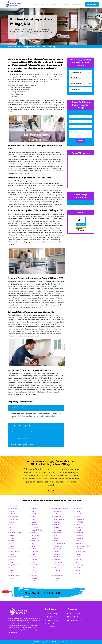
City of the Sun (14, 565)
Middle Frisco (58, 546)
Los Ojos (56, 527)
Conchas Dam (14, 576)
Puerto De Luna (81, 514)
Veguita (78, 554)
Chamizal (13, 557)
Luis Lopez (57, 530)
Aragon (12, 522)
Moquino (56, 551)
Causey (12, 554)
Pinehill (56, 581)
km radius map (81, 171)
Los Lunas (57, 525)
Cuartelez (35, 506)
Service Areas (51, 627)
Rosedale (79, 527)
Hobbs (34, 562)
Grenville (34, 557)
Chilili (11, 562)
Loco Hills (57, 522)
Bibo (11, 530)
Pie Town (57, 578)
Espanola (35, 533)
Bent (11, 527)
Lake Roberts (58, 506)
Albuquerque (14, 509)
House (34, 570)
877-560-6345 (92, 4)
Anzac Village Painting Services (24, 47)
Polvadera (79, 509)
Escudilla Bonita (37, 530)
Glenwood (35, 551)
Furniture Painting (53, 620)
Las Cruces (57, 514)
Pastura (56, 573)
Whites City (79, 565)
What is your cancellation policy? (22, 444)
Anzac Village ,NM (77, 620)
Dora (33, 517)
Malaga (56, 538)
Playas (78, 506)
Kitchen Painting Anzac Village (46, 47)
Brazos (12, 535)
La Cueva (35, 576)
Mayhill (56, 541)
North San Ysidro (59, 565)
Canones (12, 538)
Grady (33, 554)
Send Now (81, 141)
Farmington (35, 535)
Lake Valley (57, 511)
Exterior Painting (52, 617)
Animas (12, 511)
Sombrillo (79, 543)
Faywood (34, 538)
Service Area (65, 4)
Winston (78, 570)
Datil (33, 511)
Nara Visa (57, 560)
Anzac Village (14, 517)
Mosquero (57, 554)
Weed (77, 562)
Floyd (33, 543)
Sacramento (80, 533)
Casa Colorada (14, 551)
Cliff (11, 568)
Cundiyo (34, 509)
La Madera (35, 581)
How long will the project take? (21, 426)
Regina (78, 517)
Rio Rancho (79, 522)
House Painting (52, 614)
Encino (34, 522)
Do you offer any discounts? (20, 438)
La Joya (34, 578)
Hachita (34, 560)
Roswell (78, 530)
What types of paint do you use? (22, 408)
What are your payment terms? (21, 432)
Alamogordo (14, 506)
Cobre (11, 573)
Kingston (34, 573)
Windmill (78, 568)
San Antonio (80, 538)
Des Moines (35, 514)
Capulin (12, 546)
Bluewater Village (15, 533)
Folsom (34, 546)
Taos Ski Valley (80, 551)
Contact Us (76, 4)
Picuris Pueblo (58, 576)
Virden (78, 557)
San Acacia (79, 535)
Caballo (12, 541)
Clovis (12, 570)
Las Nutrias (57, 517)
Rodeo (78, 525)
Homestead (35, 565)
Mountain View (58, 557)
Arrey (11, 525)
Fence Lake (35, 541)
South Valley (80, 549)
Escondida (35, 527)
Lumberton (57, 533)
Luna (55, 535)
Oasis (55, 568)
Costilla (12, 578)
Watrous (78, 560)
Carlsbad (12, 549)
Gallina (34, 549)
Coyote (12, 581)
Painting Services (50, 4)
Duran (33, 519)
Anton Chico (14, 514)
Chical (12, 560)
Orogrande (57, 570)
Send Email (74, 617)
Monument (57, 549)
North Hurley (58, 562)
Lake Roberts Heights (61, 509)
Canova (12, 543)
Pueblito (78, 511)
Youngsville (79, 573)
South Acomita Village (83, 546)
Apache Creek (14, 519)
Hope (33, 568)
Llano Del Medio (59, 519)
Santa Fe (78, 541)
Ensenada (35, 525)
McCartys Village (59, 543)
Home (37, 4)
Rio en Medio (80, 519)
